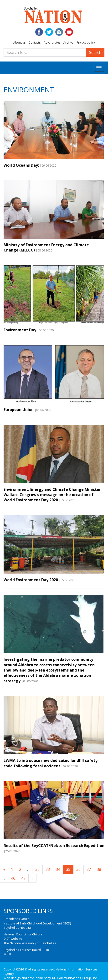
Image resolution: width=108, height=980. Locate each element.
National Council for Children (24, 934)
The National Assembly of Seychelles (30, 943)
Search (95, 52)
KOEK (7, 954)
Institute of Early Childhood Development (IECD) (37, 923)
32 (37, 869)
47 (23, 878)
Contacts (35, 43)
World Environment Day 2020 (31, 580)
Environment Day (20, 330)
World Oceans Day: (21, 165)
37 (89, 869)
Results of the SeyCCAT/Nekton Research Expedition (54, 846)
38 (99, 869)
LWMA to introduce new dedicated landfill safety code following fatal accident (51, 763)
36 (78, 869)
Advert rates (52, 43)
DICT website (13, 939)
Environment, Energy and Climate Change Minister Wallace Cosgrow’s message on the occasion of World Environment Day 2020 (52, 495)
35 (68, 869)
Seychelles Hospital (18, 928)
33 (48, 869)
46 (13, 878)
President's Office (16, 919)
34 (58, 869)
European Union (19, 410)
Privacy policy (86, 43)
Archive (68, 43)
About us (19, 43)
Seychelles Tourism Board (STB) (26, 950)
